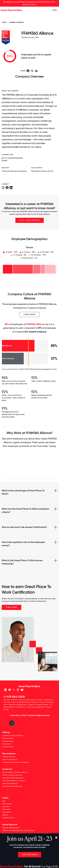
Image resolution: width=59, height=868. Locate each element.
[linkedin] (5, 690)
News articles (7, 809)
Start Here (12, 607)
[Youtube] (22, 690)
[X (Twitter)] (14, 690)
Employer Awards (8, 738)
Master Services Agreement (36, 707)
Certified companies (9, 757)
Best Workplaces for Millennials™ (12, 786)
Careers (40, 700)
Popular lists (7, 769)
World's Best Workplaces (10, 783)
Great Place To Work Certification (13, 736)
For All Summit (7, 744)
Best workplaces (9, 754)
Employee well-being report (11, 828)
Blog (4, 801)
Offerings (6, 732)
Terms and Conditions (11, 700)
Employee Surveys (8, 741)
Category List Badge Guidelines (38, 705)
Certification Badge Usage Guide (28, 702)
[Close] (56, 838)
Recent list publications (10, 760)
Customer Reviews (8, 747)
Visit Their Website (30, 220)
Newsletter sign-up (8, 818)
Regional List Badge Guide (18, 705)
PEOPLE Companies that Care (12, 775)
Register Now (30, 855)
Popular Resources (10, 825)
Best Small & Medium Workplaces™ (13, 778)
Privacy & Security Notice (27, 700)
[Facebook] (10, 690)
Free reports (6, 807)
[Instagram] (18, 690)
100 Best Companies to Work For (15, 772)
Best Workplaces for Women (14, 781)
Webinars (5, 815)
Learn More (30, 314)
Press (14, 702)
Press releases (7, 812)
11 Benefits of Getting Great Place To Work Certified (18, 831)
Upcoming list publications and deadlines (16, 762)
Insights (5, 798)
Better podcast (7, 804)
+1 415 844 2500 (14, 697)
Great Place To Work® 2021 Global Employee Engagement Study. (33, 369)
